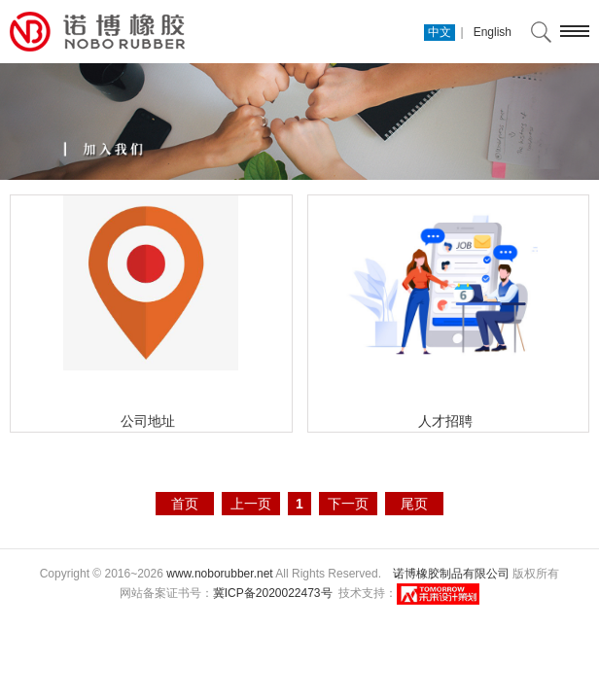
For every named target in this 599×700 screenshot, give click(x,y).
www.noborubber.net (219, 574)
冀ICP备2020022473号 (273, 593)
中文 (440, 32)
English (493, 32)
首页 (185, 504)
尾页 (414, 504)
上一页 (251, 504)
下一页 (348, 504)
